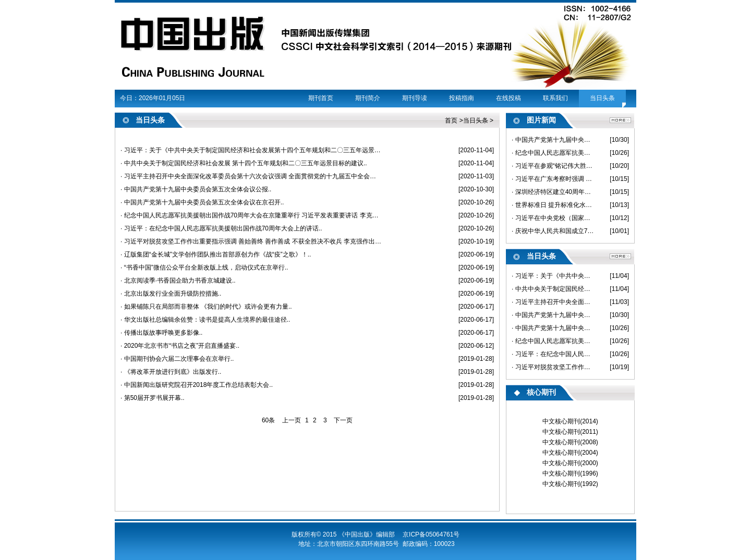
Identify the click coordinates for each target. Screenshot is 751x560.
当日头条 (602, 98)
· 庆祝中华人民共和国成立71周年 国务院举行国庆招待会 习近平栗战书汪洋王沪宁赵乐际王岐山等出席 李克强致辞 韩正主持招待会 (553, 231)
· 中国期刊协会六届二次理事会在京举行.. (177, 359)
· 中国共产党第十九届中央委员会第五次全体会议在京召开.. (202, 202)
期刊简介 (368, 98)
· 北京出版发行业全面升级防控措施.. (171, 294)
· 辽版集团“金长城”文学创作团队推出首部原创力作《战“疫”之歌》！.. (216, 254)
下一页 (343, 420)
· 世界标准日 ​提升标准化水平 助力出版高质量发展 (553, 205)
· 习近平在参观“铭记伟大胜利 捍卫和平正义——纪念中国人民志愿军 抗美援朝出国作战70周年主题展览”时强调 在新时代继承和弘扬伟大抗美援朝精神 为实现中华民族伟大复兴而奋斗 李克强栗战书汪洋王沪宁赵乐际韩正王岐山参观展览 (553, 166)
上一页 (292, 420)
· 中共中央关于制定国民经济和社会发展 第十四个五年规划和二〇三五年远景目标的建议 (553, 289)
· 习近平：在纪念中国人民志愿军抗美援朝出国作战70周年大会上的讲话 (553, 354)
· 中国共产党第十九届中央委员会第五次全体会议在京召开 (553, 328)
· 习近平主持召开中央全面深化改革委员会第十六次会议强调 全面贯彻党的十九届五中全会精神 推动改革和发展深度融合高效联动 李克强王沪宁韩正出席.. (251, 176)
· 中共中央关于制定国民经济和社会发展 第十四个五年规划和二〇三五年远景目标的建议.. (244, 163)
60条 (268, 420)
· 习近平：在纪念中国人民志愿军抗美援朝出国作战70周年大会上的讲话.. (221, 228)
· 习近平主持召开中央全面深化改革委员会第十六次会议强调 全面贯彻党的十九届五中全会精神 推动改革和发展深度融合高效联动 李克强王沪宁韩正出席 (553, 302)
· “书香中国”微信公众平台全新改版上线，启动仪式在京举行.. (204, 267)
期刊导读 (415, 98)
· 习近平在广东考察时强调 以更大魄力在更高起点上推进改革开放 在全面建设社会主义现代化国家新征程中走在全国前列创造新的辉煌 (553, 179)
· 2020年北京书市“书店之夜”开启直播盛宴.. (180, 346)
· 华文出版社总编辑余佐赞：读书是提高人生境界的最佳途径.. (205, 320)
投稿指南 (462, 98)
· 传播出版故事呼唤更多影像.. (161, 333)
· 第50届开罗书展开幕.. (153, 398)
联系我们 (555, 98)
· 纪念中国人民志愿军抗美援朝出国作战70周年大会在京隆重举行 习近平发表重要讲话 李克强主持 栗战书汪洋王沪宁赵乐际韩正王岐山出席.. (251, 215)
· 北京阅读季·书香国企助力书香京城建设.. (178, 281)
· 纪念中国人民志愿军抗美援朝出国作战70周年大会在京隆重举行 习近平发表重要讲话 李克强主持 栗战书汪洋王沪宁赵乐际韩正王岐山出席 (553, 153)
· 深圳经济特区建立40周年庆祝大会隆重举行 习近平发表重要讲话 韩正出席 (553, 192)
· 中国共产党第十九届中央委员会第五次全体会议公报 (553, 315)
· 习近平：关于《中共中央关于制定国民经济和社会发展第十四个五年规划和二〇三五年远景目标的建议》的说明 (553, 276)
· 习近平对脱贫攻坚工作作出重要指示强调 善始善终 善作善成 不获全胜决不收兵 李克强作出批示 (553, 367)
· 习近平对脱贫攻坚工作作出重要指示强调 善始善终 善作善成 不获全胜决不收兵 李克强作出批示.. (251, 241)
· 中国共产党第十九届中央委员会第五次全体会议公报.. (196, 189)
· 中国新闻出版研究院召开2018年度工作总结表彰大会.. (197, 385)
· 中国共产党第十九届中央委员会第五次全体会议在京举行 (553, 140)
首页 (451, 120)
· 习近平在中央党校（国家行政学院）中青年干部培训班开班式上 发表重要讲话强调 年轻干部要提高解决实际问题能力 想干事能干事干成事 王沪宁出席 (553, 218)
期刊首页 (321, 98)
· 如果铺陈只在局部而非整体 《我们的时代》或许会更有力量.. (206, 307)
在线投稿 (508, 98)
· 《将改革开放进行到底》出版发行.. (171, 372)
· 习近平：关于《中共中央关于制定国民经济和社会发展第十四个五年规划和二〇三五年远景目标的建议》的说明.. (251, 150)
